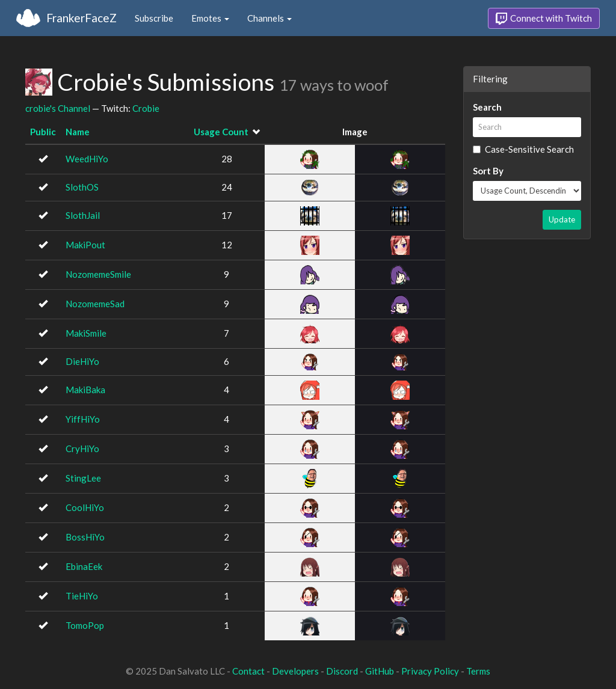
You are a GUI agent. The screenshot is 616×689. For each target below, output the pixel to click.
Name (78, 132)
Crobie (146, 108)
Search (487, 107)
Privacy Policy (430, 671)
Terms (478, 671)
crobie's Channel (58, 108)
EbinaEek (84, 566)
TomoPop (85, 625)
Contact (248, 671)
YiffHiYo (83, 419)
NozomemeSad (95, 304)
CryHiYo (82, 449)
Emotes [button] (210, 18)
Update (562, 219)
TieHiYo (82, 596)
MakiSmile (86, 333)
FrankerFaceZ (82, 18)
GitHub (380, 671)
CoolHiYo (85, 507)
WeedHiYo (87, 159)
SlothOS (82, 187)
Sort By (488, 171)
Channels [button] (269, 18)
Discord (342, 671)
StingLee (83, 478)
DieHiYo (82, 361)
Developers (295, 671)
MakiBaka (85, 390)
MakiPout (85, 245)
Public (43, 132)
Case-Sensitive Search (523, 149)
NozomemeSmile (98, 274)
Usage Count (221, 132)
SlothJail (83, 215)
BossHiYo (85, 537)
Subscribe (154, 18)
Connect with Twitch (544, 19)
